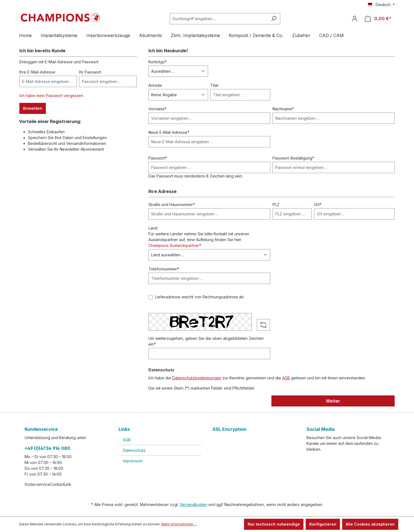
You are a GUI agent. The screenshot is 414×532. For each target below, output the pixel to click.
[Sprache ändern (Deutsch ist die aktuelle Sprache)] (381, 5)
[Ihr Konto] (355, 19)
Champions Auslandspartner (174, 245)
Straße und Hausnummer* (172, 204)
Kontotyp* (158, 62)
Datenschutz (134, 450)
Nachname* (283, 109)
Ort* (318, 204)
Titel (214, 85)
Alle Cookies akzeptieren (370, 524)
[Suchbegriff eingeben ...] (219, 19)
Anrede (155, 85)
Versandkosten (193, 504)
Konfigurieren (323, 524)
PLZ (276, 204)
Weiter (333, 401)
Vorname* (158, 109)
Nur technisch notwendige (274, 524)
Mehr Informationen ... (179, 524)
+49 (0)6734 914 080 (47, 448)
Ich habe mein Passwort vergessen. (52, 96)
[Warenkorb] (378, 19)
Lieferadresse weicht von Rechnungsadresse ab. (200, 297)
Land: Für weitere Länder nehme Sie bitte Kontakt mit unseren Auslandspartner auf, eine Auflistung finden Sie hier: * (199, 237)
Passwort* (158, 158)
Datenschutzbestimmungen (197, 378)
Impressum (133, 461)
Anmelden (33, 108)
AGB (286, 378)
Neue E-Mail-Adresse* (169, 132)
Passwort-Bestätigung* (293, 158)
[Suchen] (274, 19)
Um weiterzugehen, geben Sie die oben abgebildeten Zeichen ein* (206, 341)
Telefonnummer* (164, 269)
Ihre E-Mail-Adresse (37, 72)
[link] (254, 449)
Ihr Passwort (90, 72)
